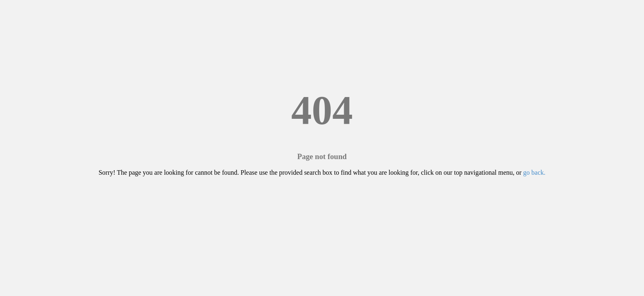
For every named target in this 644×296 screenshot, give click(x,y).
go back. (534, 172)
